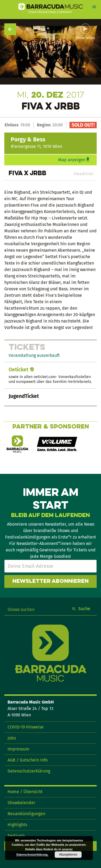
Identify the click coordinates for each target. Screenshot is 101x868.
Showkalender (21, 803)
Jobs (12, 738)
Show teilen (85, 38)
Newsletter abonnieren (50, 581)
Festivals (16, 836)
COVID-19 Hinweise (26, 727)
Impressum (18, 749)
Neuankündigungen (26, 814)
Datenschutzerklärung (29, 771)
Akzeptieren (68, 855)
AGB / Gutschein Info (28, 760)
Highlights (17, 825)
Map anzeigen (72, 160)
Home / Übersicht (25, 792)
